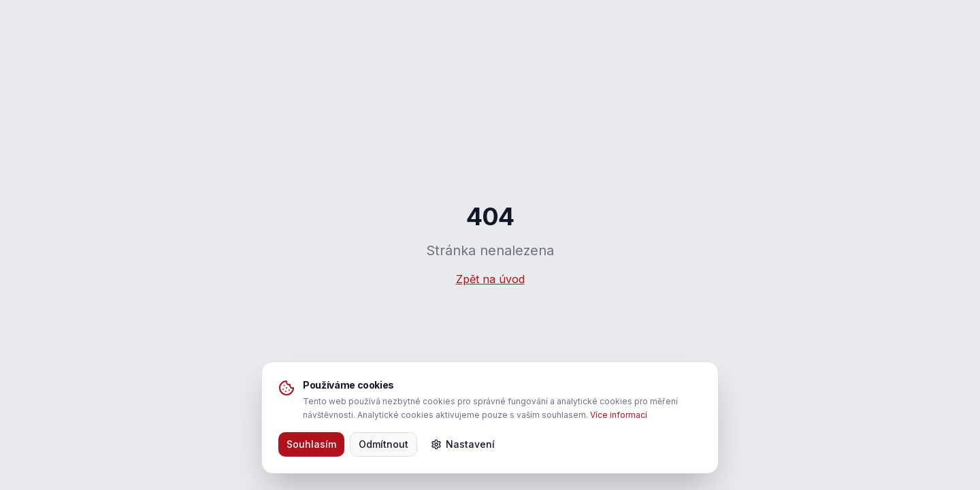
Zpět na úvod (490, 279)
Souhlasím (311, 444)
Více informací (619, 415)
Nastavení (463, 444)
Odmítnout (383, 444)
